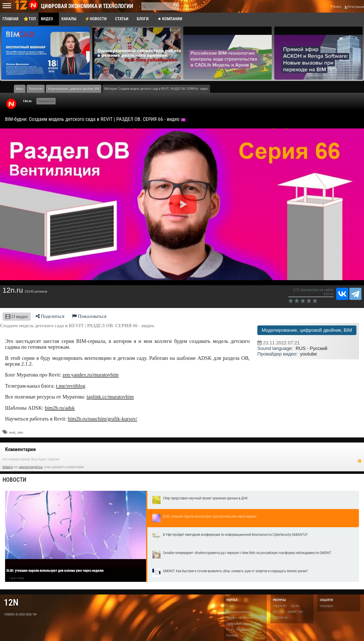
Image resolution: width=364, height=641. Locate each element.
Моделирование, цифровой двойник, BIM (307, 330)
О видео (17, 316)
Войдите (8, 467)
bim (20, 433)
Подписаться (46, 101)
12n (11, 602)
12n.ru (27, 101)
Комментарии (20, 449)
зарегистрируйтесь (31, 467)
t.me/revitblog (71, 386)
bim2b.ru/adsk (60, 408)
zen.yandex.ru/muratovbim (91, 375)
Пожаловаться (89, 316)
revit (12, 433)
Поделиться (50, 316)
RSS (359, 461)
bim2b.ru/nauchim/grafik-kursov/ (103, 419)
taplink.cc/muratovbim (110, 397)
